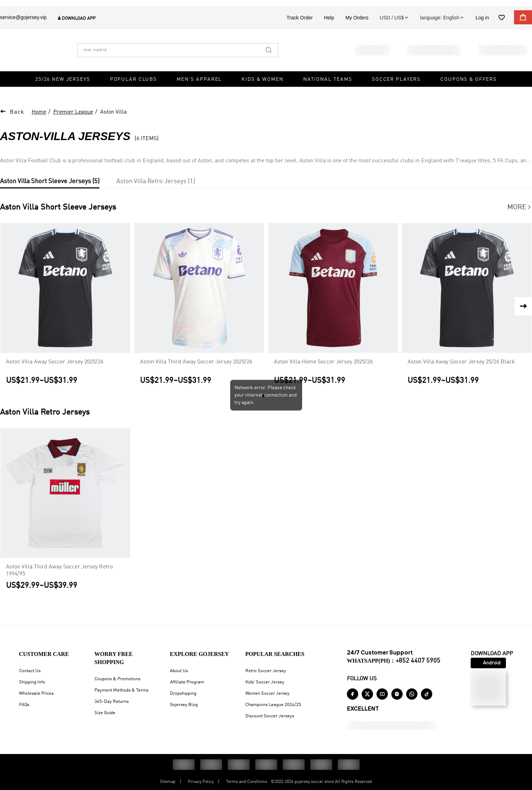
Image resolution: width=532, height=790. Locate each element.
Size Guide (105, 713)
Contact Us (30, 671)
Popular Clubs (133, 95)
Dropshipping (183, 693)
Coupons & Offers (469, 95)
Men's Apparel (199, 95)
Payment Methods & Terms (121, 690)
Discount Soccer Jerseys (270, 716)
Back (17, 120)
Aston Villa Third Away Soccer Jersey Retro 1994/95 (59, 578)
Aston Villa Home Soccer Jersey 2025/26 (323, 370)
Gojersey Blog (184, 705)
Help (329, 34)
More (520, 215)
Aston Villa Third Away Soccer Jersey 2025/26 (196, 370)
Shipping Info (32, 682)
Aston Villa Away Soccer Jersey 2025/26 (55, 370)
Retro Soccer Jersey (266, 671)
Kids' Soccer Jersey (265, 682)
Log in (482, 34)
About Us (179, 671)
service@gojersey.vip (23, 33)
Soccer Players (396, 95)
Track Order (300, 34)
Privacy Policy (201, 782)
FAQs (24, 705)
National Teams (328, 95)
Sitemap (168, 782)
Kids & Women (262, 95)
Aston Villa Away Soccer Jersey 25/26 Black (461, 370)
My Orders (357, 34)
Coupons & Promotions (117, 679)
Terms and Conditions (247, 782)
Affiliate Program (187, 682)
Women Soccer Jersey (267, 693)
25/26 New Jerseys (63, 95)
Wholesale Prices (36, 693)
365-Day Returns (112, 702)
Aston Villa (113, 120)
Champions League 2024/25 (273, 705)
